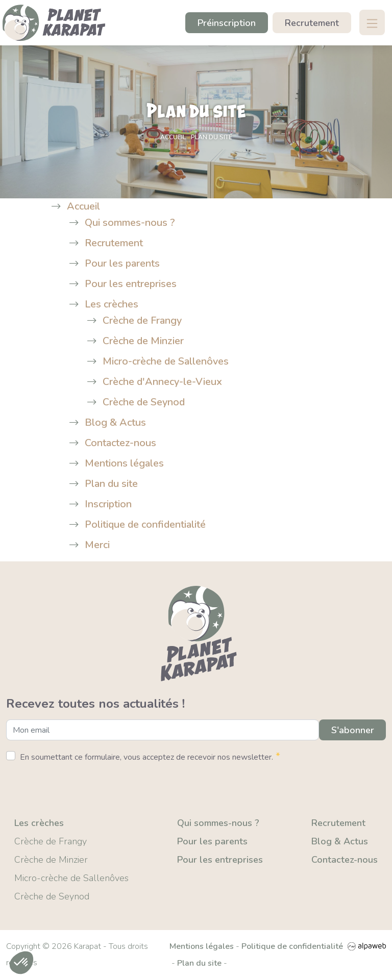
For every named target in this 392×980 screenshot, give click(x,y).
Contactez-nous (120, 444)
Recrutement (312, 23)
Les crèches (112, 305)
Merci (97, 546)
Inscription (108, 505)
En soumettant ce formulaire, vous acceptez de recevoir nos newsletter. (150, 757)
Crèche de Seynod (144, 403)
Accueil (83, 207)
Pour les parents (123, 264)
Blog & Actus (115, 423)
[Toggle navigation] (372, 23)
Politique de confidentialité (146, 525)
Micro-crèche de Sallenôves (166, 362)
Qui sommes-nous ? (130, 224)
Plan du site (112, 485)
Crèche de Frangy (142, 321)
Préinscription (227, 23)
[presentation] (84, 787)
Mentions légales (124, 464)
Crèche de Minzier (143, 342)
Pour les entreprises (131, 285)
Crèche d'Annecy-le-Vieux (163, 383)
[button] (21, 963)
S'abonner (352, 731)
